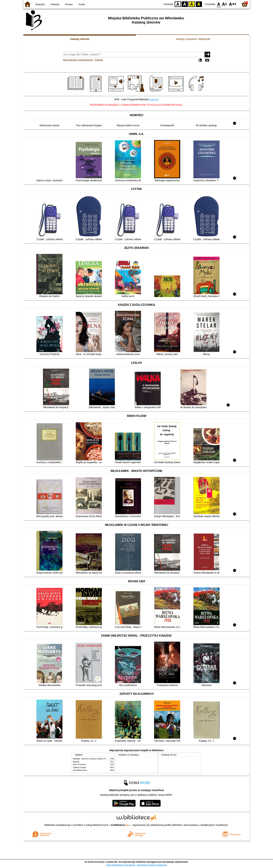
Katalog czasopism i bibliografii (193, 39)
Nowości (40, 4)
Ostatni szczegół (79, 767)
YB (192, 4)
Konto (82, 4)
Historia (55, 4)
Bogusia (76, 762)
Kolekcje (99, 60)
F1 (225, 4)
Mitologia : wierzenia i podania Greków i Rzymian (92, 759)
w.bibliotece (120, 825)
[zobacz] (154, 99)
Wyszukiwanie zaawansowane (78, 60)
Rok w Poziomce (79, 764)
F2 (233, 4)
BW (185, 4)
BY (199, 4)
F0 (219, 4)
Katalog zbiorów (80, 39)
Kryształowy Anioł (80, 770)
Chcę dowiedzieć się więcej (121, 865)
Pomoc (69, 4)
